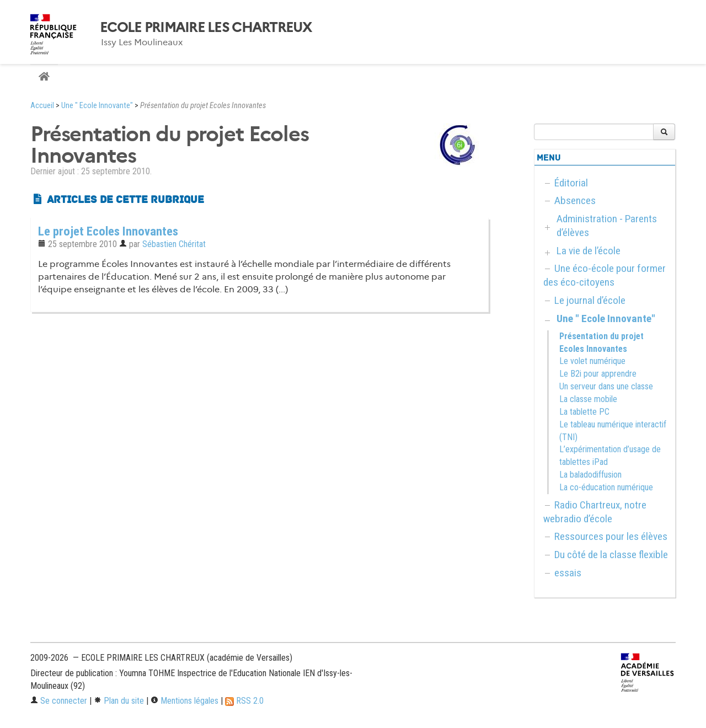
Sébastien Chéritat (174, 244)
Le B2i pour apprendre (598, 374)
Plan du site (119, 701)
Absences (575, 200)
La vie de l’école (589, 251)
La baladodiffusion (590, 475)
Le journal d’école (590, 300)
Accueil (42, 106)
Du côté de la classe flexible (611, 555)
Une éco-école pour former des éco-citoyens (605, 275)
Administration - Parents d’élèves (607, 226)
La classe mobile (588, 399)
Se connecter (59, 701)
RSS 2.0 (244, 701)
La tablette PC (584, 412)
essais (568, 573)
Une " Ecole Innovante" (97, 106)
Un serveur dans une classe (606, 386)
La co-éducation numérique (606, 487)
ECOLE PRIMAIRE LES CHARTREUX (205, 28)
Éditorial (571, 183)
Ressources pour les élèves (611, 536)
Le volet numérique (592, 361)
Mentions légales (184, 701)
